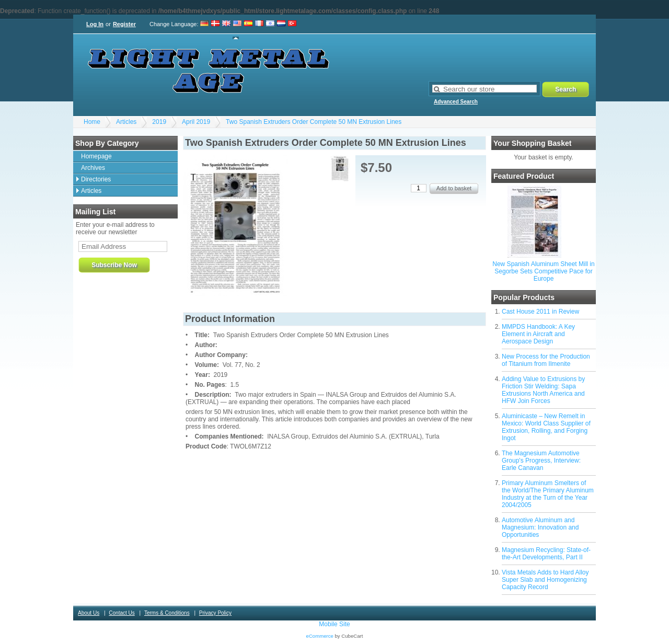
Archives (93, 168)
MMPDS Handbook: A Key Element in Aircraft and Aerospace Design (538, 334)
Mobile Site (334, 624)
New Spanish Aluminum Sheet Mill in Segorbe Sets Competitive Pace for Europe (543, 271)
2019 (159, 122)
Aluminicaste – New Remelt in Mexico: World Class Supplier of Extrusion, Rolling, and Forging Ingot (546, 427)
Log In (95, 24)
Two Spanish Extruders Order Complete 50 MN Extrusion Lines (314, 122)
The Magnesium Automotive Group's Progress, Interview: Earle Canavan (541, 461)
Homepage (96, 156)
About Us (89, 613)
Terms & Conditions (167, 613)
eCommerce (320, 636)
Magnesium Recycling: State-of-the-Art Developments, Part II (546, 554)
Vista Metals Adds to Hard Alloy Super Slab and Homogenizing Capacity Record (545, 580)
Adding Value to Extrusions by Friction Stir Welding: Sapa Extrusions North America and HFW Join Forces (543, 390)
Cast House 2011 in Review (540, 312)
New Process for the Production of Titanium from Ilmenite (546, 360)
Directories (96, 179)
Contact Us (122, 613)
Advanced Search (456, 102)
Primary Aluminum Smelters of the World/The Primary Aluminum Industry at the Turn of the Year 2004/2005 (548, 494)
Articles (126, 122)
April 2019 (196, 122)
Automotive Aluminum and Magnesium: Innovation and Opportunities (540, 527)
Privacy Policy (215, 613)
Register (124, 24)
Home (92, 122)
